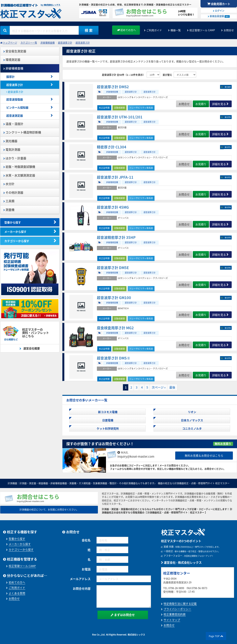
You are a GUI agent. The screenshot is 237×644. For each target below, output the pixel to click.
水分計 (9, 184)
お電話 (86, 569)
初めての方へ (126, 30)
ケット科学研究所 (107, 428)
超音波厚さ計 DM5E (113, 268)
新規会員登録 (219, 16)
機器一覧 (176, 30)
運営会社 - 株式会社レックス (181, 562)
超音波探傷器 (15, 99)
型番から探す (13, 222)
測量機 (9, 210)
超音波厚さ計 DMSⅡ (114, 358)
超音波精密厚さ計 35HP (116, 237)
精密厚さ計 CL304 (112, 147)
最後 (172, 387)
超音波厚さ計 (65, 43)
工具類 (9, 201)
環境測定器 (12, 60)
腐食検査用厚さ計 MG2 (115, 328)
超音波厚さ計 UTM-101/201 (120, 117)
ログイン (219, 11)
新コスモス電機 (107, 412)
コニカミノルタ (192, 428)
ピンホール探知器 (17, 107)
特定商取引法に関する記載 (180, 604)
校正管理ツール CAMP (202, 30)
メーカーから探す (15, 232)
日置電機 (107, 420)
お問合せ (229, 30)
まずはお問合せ (123, 615)
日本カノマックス (192, 420)
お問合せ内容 (82, 589)
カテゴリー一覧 (29, 43)
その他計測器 (13, 192)
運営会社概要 (31, 348)
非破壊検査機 (48, 43)
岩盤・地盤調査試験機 (19, 167)
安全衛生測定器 (15, 51)
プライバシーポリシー (177, 609)
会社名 (86, 540)
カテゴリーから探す (17, 241)
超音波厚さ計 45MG (113, 207)
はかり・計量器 (15, 158)
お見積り (201, 104)
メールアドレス (80, 579)
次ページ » (159, 387)
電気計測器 (12, 149)
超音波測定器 (15, 115)
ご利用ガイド (154, 30)
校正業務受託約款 (175, 614)
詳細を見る (219, 104)
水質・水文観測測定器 (19, 175)
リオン (192, 412)
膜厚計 (10, 77)
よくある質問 (17, 593)
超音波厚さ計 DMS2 (113, 87)
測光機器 (10, 141)
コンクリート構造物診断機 (22, 132)
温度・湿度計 (13, 124)
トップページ (10, 43)
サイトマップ (172, 620)
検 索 (89, 30)
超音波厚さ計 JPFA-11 (115, 177)
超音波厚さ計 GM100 (114, 298)
